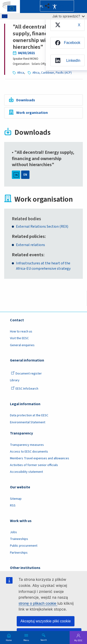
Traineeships (19, 539)
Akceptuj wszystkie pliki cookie (46, 621)
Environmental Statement (28, 422)
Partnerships (19, 553)
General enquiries (22, 345)
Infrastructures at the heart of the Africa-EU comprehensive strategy (43, 266)
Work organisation (32, 113)
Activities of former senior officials (34, 465)
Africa (21, 73)
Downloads (26, 100)
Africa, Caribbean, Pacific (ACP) (52, 73)
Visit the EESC (19, 338)
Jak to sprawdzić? (69, 16)
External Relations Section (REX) (42, 227)
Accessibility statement (26, 472)
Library (15, 380)
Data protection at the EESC (29, 415)
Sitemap (16, 499)
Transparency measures (27, 445)
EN (25, 175)
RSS (13, 506)
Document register (26, 374)
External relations (31, 245)
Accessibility (55, 7)
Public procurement (24, 546)
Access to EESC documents (29, 452)
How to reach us (21, 332)
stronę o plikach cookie (38, 603)
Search (44, 640)
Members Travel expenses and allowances (40, 458)
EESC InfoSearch (25, 389)
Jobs (13, 532)
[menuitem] (68, 25)
